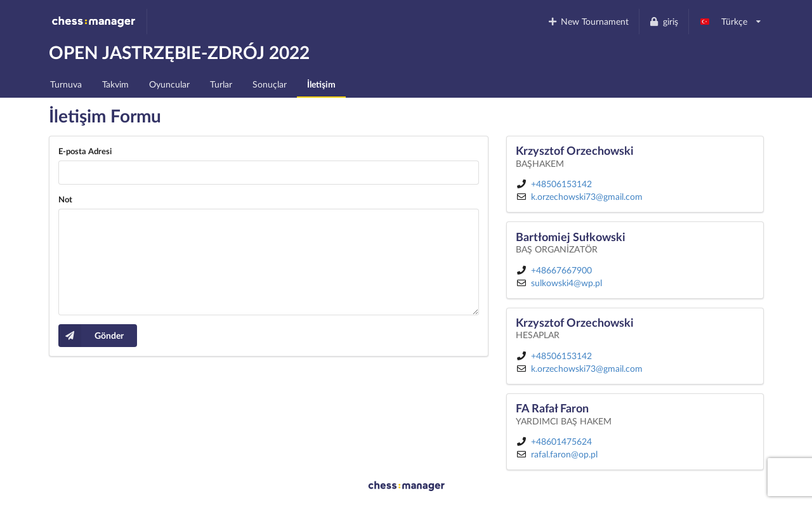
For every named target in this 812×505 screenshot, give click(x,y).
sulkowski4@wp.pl (566, 283)
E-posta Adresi (85, 151)
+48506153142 (561, 184)
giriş (664, 21)
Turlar (221, 84)
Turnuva (66, 84)
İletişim (321, 84)
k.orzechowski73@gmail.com (587, 196)
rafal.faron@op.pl (564, 454)
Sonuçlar (270, 84)
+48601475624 (561, 441)
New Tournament (588, 21)
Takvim (115, 84)
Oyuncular (169, 84)
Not (65, 199)
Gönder (91, 336)
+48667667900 (561, 270)
